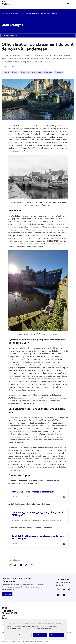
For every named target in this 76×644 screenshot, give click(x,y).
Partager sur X (15, 565)
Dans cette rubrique (38, 36)
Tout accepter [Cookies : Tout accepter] (56, 635)
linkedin (64, 589)
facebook (69, 589)
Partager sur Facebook (10, 565)
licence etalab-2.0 (42, 641)
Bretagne (15, 72)
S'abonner (7, 594)
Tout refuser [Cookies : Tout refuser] (40, 635)
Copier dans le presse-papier (32, 565)
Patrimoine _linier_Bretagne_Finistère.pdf (33, 492)
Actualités (16, 13)
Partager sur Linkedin (21, 565)
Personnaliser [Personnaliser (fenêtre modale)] (24, 635)
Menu (73, 3)
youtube (64, 595)
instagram (58, 595)
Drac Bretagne (6, 13)
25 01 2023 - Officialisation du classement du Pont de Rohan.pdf (38, 537)
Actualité (6, 72)
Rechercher (68, 3)
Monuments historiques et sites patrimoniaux (36, 72)
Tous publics (59, 72)
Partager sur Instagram (26, 565)
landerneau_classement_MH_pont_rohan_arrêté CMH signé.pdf (37, 514)
